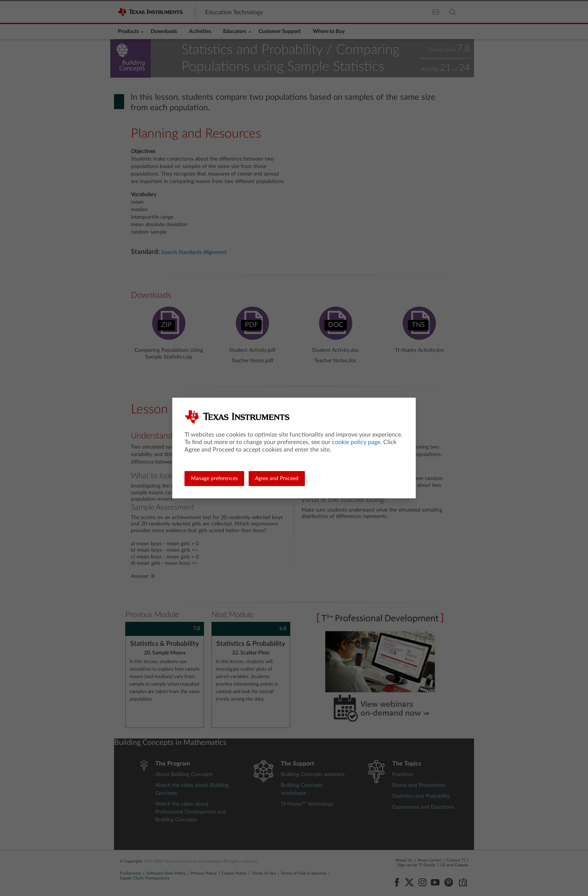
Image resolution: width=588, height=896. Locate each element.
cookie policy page (356, 442)
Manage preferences (214, 479)
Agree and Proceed (277, 479)
